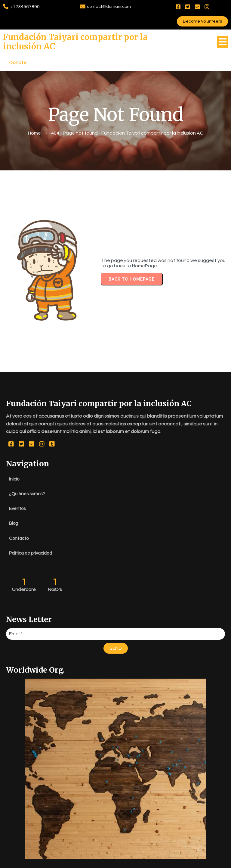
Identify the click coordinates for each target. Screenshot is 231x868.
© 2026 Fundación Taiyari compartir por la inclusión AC (115, 862)
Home (34, 103)
